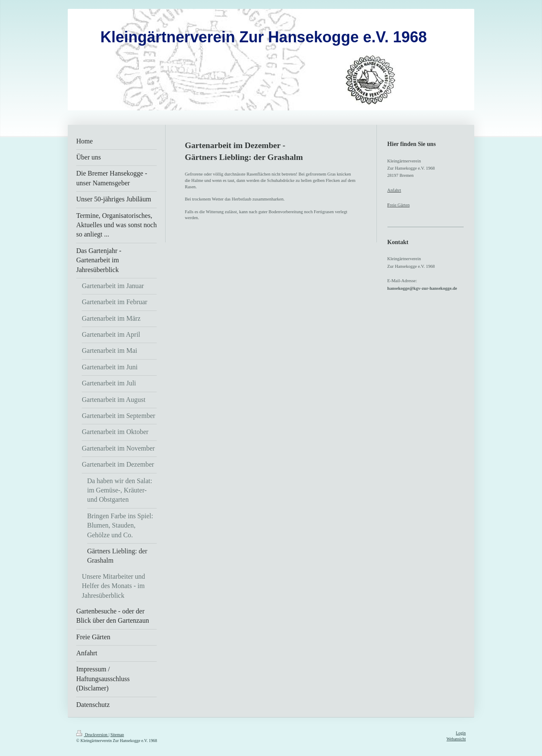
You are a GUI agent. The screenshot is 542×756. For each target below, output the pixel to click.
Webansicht (456, 739)
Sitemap (117, 735)
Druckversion (92, 735)
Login (461, 733)
